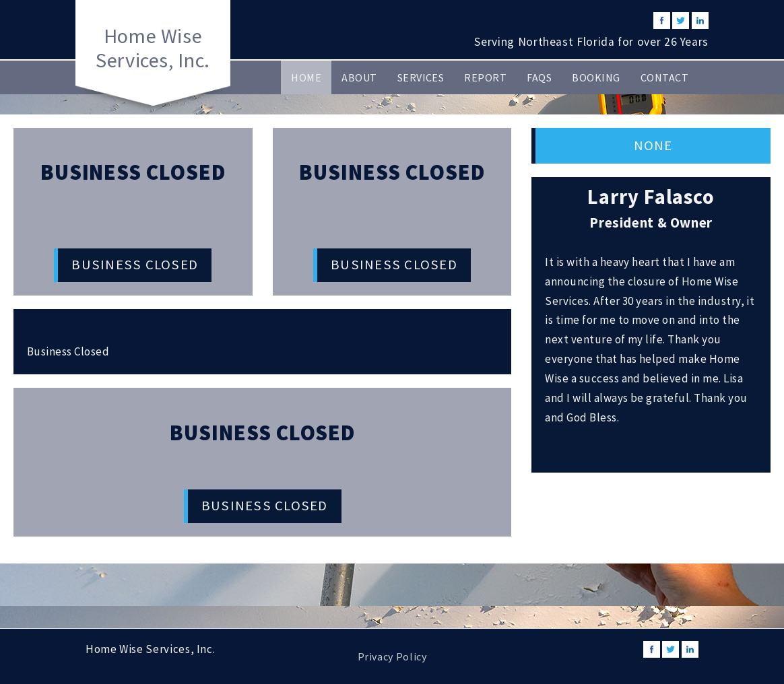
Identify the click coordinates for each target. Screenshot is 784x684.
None (653, 145)
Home (306, 77)
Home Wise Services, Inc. (153, 48)
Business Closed (135, 265)
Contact (664, 77)
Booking (596, 77)
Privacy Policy (392, 656)
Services (421, 77)
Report (485, 77)
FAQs (539, 77)
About (359, 77)
